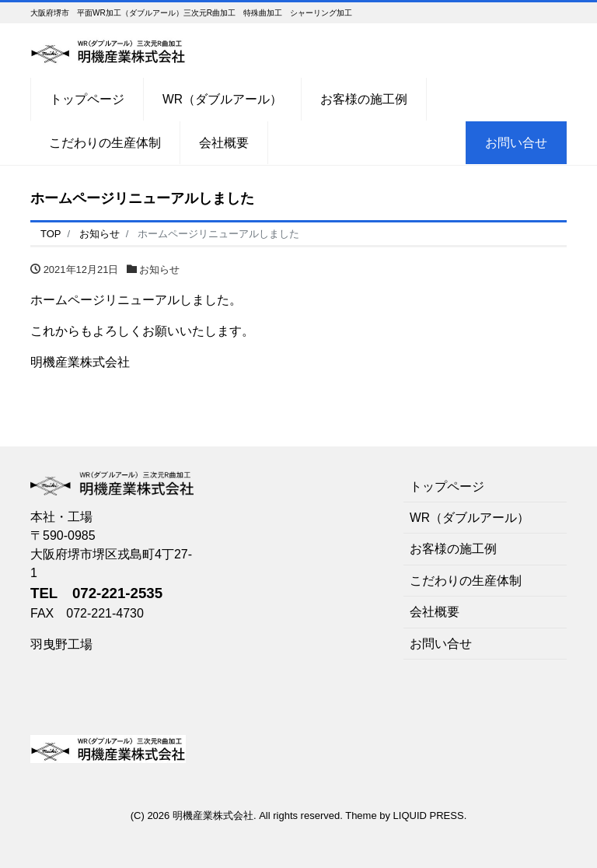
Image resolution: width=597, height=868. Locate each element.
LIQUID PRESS (429, 815)
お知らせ (159, 269)
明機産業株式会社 (213, 815)
